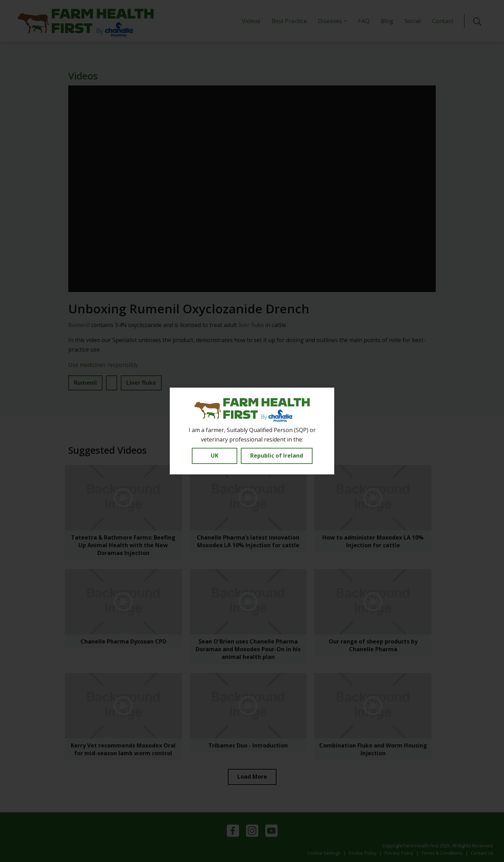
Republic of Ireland (277, 456)
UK (215, 456)
